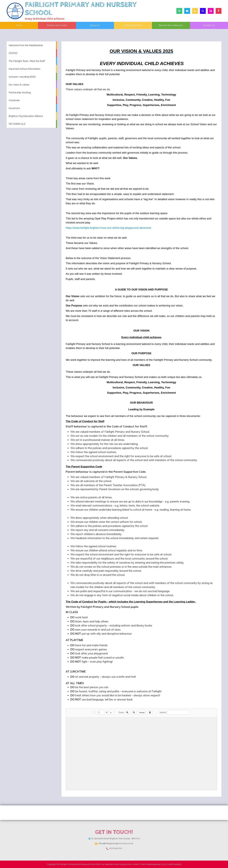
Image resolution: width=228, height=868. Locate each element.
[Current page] (101, 712)
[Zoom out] (134, 713)
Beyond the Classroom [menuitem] (171, 25)
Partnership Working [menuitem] (20, 92)
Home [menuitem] (19, 25)
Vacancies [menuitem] (14, 100)
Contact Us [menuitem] (209, 25)
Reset (142, 712)
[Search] (178, 712)
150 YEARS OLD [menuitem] (17, 124)
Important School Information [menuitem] (25, 69)
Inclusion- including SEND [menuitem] (22, 77)
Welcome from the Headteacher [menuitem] (26, 45)
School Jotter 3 (133, 864)
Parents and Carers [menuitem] (57, 25)
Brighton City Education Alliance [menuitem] (26, 116)
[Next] (111, 713)
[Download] (150, 713)
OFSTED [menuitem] (13, 53)
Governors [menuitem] (14, 108)
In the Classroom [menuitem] (133, 25)
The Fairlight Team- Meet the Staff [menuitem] (27, 61)
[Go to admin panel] (171, 864)
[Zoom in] (127, 713)
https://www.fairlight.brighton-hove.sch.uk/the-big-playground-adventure (109, 228)
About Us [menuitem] (95, 25)
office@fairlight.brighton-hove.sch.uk (116, 843)
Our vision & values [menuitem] (19, 85)
